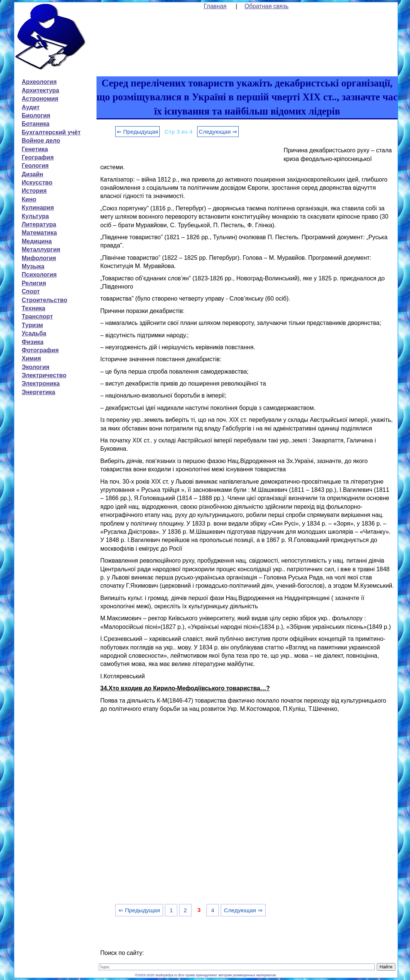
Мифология (39, 258)
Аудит (31, 107)
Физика (33, 342)
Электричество (44, 375)
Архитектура (40, 90)
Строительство (45, 300)
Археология (39, 82)
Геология (35, 166)
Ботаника (36, 124)
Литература (39, 224)
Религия (34, 283)
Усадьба (34, 333)
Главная (215, 6)
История (34, 191)
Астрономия (40, 99)
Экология (36, 367)
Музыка (33, 266)
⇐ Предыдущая (137, 132)
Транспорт (37, 316)
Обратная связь (267, 6)
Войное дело (41, 141)
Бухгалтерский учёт (51, 132)
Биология (36, 115)
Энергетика (39, 392)
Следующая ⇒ (218, 132)
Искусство (37, 182)
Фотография (40, 350)
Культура (35, 216)
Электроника (41, 384)
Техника (33, 308)
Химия (31, 358)
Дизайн (32, 174)
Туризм (32, 325)
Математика (39, 233)
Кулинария (38, 208)
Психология (39, 275)
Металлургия (41, 249)
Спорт (31, 291)
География (38, 157)
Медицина (37, 241)
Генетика (35, 149)
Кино (29, 199)
